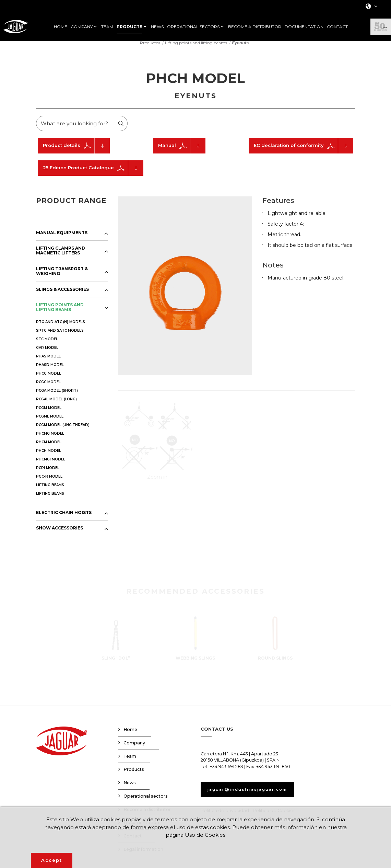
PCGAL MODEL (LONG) (56, 407)
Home (130, 738)
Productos (150, 51)
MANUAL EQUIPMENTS (62, 241)
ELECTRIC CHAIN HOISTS (64, 521)
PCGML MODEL (50, 425)
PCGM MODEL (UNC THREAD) (63, 433)
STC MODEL (47, 347)
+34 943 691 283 (227, 775)
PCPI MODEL (48, 476)
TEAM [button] (107, 27)
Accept (52, 860)
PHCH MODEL (49, 459)
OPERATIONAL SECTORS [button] (193, 27)
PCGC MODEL (48, 390)
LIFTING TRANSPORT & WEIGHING (62, 279)
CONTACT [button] (337, 27)
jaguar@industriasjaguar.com (253, 798)
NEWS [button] (157, 27)
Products (134, 778)
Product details (76, 154)
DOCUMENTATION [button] (304, 27)
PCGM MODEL (49, 416)
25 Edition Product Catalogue (93, 176)
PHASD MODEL (50, 373)
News (130, 791)
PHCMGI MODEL (51, 467)
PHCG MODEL (49, 382)
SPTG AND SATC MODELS (60, 339)
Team (130, 764)
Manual (182, 154)
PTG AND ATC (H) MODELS (61, 330)
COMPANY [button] (82, 27)
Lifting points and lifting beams (196, 51)
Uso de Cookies (217, 835)
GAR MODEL (47, 356)
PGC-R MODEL (49, 485)
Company (134, 751)
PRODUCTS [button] (129, 27)
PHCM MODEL (49, 450)
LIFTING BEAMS (50, 493)
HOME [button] (61, 27)
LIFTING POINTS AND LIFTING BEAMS (60, 316)
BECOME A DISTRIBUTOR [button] (255, 27)
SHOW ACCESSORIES (60, 537)
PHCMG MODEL (50, 442)
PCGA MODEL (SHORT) (57, 399)
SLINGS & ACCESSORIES (62, 298)
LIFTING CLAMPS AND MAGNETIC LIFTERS (61, 259)
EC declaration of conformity (304, 154)
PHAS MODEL (48, 364)
